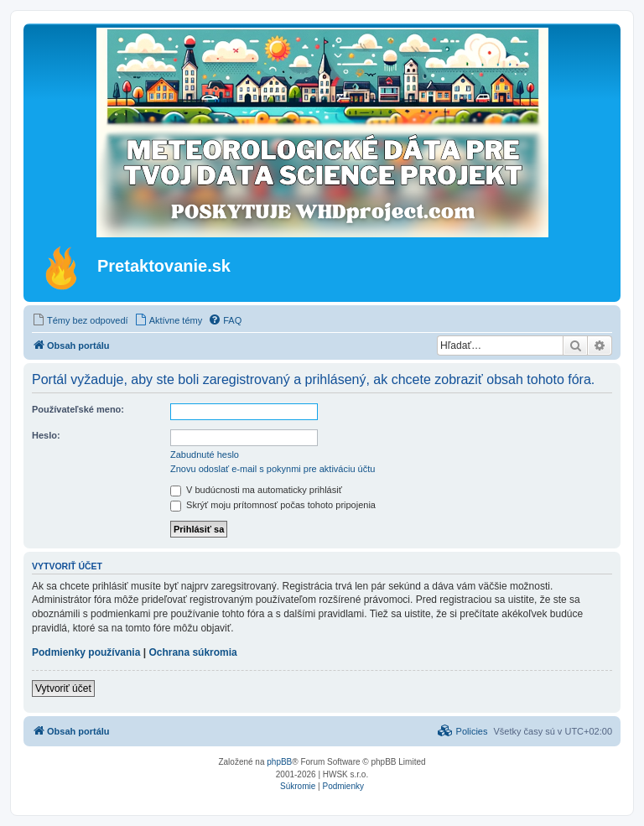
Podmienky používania (86, 652)
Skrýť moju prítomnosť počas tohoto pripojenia (273, 505)
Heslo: (46, 435)
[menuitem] (80, 320)
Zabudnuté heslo (205, 455)
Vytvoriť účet (63, 688)
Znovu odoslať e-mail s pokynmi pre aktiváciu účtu (273, 469)
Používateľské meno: (78, 409)
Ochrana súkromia (192, 652)
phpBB (279, 762)
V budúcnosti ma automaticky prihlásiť (256, 490)
